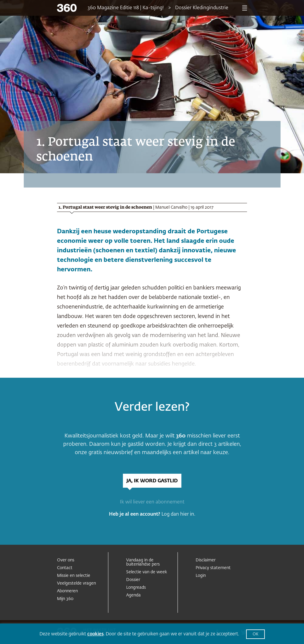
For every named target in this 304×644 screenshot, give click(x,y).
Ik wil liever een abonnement (152, 502)
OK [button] (255, 634)
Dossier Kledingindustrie (202, 8)
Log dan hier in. (178, 514)
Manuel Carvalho (171, 207)
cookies (95, 634)
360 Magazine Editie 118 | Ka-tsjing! (126, 8)
